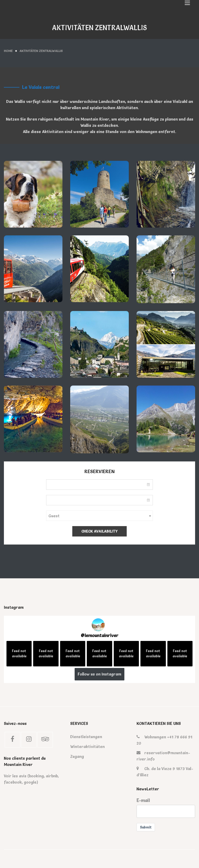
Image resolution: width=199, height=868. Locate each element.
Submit (146, 827)
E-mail (143, 800)
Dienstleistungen (83, 737)
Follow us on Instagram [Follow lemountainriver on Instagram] (99, 674)
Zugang (77, 756)
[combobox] (99, 516)
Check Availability (99, 531)
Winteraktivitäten (83, 747)
